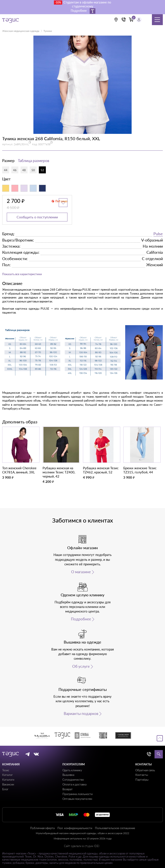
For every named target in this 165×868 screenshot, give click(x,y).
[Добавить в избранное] (63, 203)
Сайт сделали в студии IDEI (82, 846)
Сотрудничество (73, 780)
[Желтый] (6, 188)
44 (6, 170)
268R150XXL (21, 144)
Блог (5, 789)
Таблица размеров (34, 161)
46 (15, 170)
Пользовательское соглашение (115, 828)
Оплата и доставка (74, 784)
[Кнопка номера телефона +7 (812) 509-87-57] (124, 20)
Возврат (68, 789)
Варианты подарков (81, 714)
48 (24, 170)
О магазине (81, 572)
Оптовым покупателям (77, 799)
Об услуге (81, 666)
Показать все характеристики (22, 274)
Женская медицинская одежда (21, 31)
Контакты (142, 775)
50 (33, 170)
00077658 (44, 144)
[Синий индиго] (42, 188)
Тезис (6, 770)
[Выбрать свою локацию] (116, 20)
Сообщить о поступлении (37, 217)
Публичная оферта (42, 828)
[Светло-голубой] (33, 188)
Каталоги (8, 780)
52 (42, 170)
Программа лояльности (77, 794)
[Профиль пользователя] (139, 20)
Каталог (7, 775)
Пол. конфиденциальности (75, 828)
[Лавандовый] (24, 188)
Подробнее (81, 619)
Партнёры (142, 780)
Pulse (158, 234)
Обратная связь (145, 770)
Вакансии (8, 784)
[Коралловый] (15, 188)
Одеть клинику (72, 770)
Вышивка (68, 775)
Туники (48, 31)
